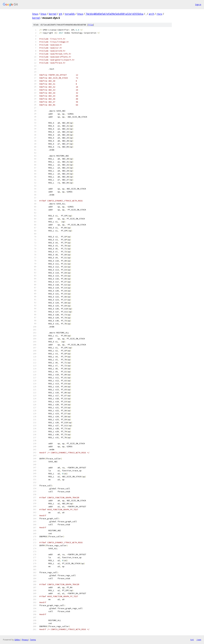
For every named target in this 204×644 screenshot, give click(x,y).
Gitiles (17, 640)
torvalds (70, 14)
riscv (159, 14)
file (91, 25)
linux (35, 14)
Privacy (25, 640)
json (199, 640)
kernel (53, 14)
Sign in (198, 4)
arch (151, 14)
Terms (33, 640)
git (61, 14)
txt (192, 640)
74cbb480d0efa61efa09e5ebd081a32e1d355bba (114, 14)
